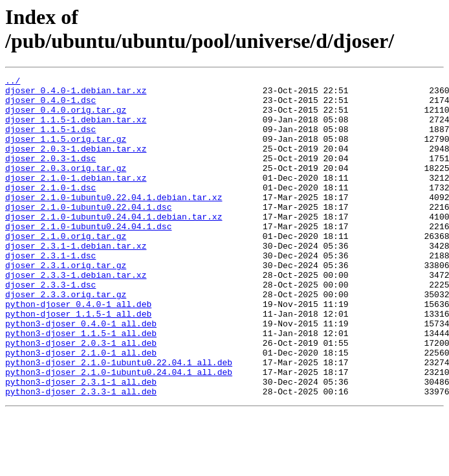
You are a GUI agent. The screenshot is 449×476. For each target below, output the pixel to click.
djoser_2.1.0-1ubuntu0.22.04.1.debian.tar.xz (114, 222)
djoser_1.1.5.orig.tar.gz (66, 152)
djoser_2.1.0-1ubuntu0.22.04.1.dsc (88, 234)
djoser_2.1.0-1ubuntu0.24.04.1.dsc (88, 257)
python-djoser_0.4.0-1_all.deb (78, 350)
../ (13, 82)
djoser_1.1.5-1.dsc (50, 141)
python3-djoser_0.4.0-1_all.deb (81, 374)
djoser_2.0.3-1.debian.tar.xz (76, 164)
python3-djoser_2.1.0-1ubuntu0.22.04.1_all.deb (119, 420)
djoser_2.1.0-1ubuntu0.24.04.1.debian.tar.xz (114, 245)
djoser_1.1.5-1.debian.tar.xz (76, 129)
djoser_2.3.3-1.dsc (50, 327)
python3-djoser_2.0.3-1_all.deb (81, 397)
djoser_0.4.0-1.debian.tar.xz (76, 94)
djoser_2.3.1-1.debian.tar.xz (76, 280)
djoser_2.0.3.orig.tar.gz (66, 187)
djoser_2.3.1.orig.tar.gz (66, 304)
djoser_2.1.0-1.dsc (50, 210)
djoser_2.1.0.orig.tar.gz (66, 269)
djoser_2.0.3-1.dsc (50, 176)
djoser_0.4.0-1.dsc (50, 106)
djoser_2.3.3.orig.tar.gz (66, 339)
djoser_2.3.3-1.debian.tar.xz (76, 315)
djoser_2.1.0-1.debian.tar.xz (76, 199)
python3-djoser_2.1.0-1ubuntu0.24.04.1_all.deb (119, 432)
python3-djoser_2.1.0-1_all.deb (81, 409)
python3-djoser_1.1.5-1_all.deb (81, 385)
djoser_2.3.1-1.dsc (50, 292)
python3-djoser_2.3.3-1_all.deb (81, 455)
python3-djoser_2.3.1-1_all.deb (81, 444)
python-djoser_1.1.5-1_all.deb (78, 362)
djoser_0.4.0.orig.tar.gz (66, 117)
